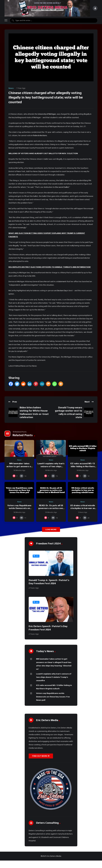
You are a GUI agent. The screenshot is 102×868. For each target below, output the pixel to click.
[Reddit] (23, 384)
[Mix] (48, 384)
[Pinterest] (36, 384)
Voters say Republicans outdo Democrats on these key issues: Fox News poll (53, 697)
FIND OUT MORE (41, 756)
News (11, 88)
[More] (61, 384)
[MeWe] (42, 384)
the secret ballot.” (63, 187)
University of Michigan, (47, 114)
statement (62, 281)
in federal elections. (39, 135)
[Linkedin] (30, 384)
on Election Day (60, 290)
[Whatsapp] (55, 384)
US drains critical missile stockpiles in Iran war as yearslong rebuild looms (83, 508)
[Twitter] (17, 384)
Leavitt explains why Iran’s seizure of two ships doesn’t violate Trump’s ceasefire (54, 677)
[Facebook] (11, 384)
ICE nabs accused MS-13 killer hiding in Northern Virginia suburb (83, 466)
